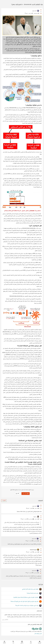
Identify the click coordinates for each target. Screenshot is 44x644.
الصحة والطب (36, 13)
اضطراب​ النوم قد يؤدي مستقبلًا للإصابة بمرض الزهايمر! (26, 599)
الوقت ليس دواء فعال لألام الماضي (30, 591)
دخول (17, 493)
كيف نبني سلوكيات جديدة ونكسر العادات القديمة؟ (27, 607)
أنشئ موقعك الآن (38, 635)
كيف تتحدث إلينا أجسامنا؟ (32, 595)
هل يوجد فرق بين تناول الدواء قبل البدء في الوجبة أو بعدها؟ (24, 603)
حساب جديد (26, 493)
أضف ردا (32, 508)
